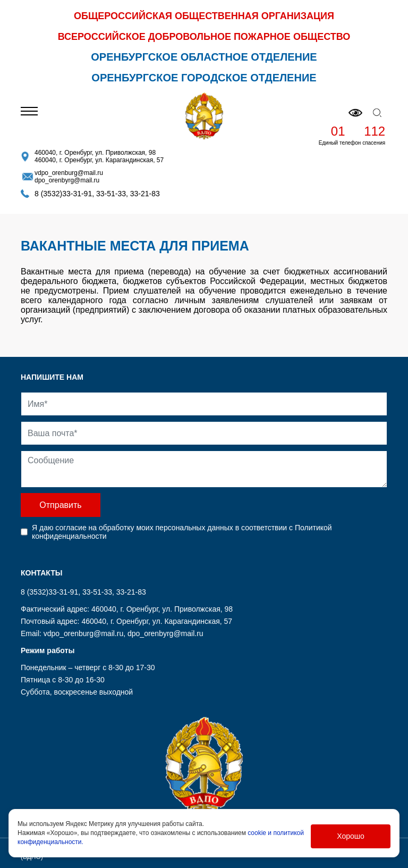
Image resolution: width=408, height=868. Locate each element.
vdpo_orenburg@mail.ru (69, 173)
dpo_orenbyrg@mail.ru (67, 180)
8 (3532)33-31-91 (63, 194)
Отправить (60, 505)
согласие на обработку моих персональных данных (144, 528)
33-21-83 (145, 194)
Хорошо (351, 836)
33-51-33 (111, 194)
